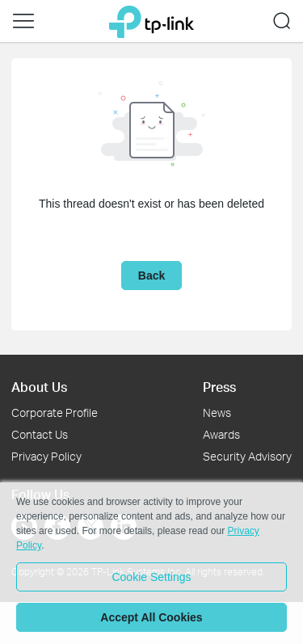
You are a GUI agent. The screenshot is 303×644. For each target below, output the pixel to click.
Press (219, 387)
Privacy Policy (46, 456)
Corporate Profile (55, 412)
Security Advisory (247, 456)
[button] (23, 21)
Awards (221, 434)
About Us (39, 387)
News (217, 412)
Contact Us (40, 434)
